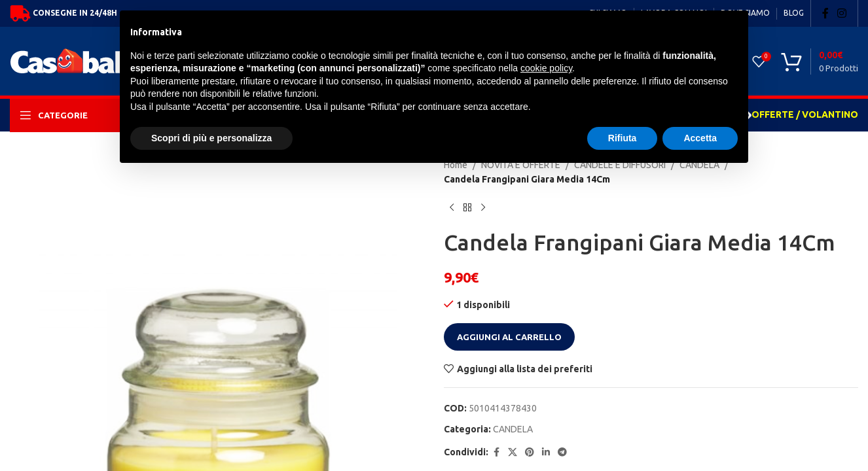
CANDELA (513, 429)
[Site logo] (107, 60)
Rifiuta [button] (623, 138)
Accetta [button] (700, 138)
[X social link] (513, 452)
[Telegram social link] (562, 452)
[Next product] (483, 208)
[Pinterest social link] (530, 452)
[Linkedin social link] (546, 452)
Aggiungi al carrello (509, 337)
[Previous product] (452, 208)
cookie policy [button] (546, 68)
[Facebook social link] (825, 13)
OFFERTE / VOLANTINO (805, 114)
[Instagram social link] (842, 13)
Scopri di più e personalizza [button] (211, 138)
